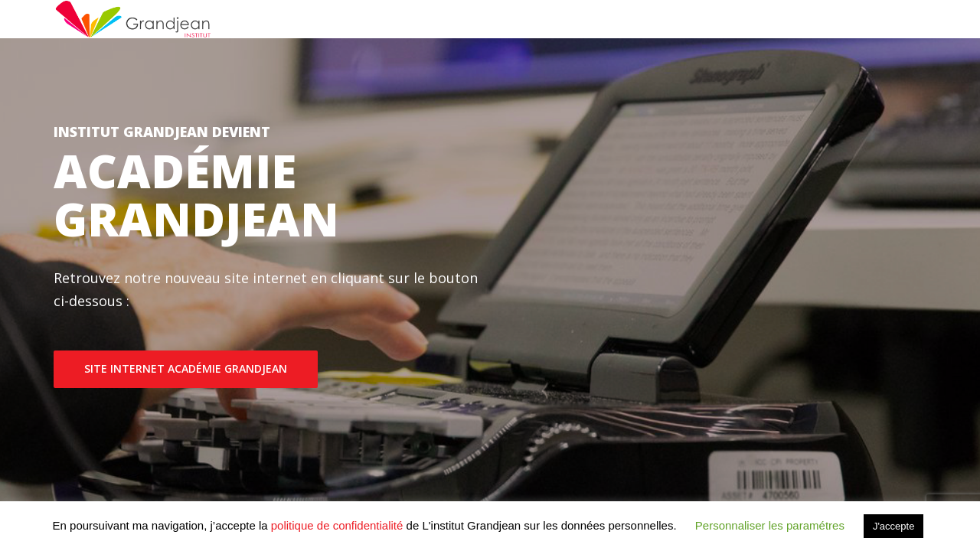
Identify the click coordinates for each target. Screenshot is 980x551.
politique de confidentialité (337, 525)
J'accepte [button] (894, 526)
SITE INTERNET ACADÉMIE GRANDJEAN (186, 368)
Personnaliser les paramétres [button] (770, 525)
